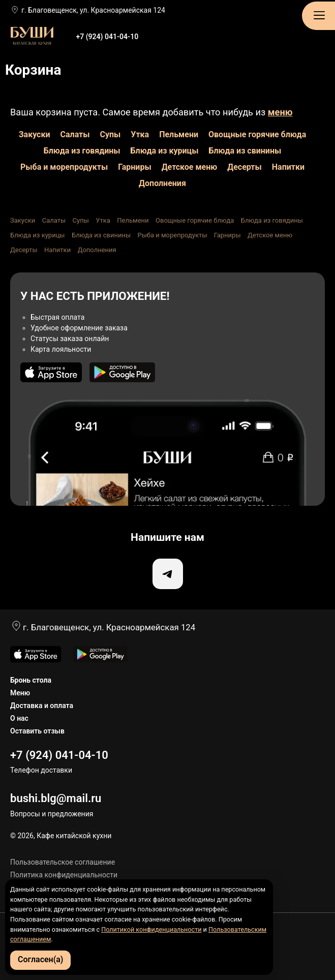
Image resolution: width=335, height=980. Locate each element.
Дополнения (162, 183)
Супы (110, 134)
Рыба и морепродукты (64, 167)
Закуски (35, 134)
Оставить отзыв (37, 731)
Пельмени (179, 134)
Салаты (75, 134)
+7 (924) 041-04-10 (107, 37)
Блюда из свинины (245, 151)
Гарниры (134, 167)
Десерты (245, 167)
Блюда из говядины (82, 151)
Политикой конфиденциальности (151, 929)
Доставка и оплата (42, 706)
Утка (140, 134)
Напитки (288, 167)
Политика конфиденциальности (64, 875)
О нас (19, 718)
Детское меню (190, 167)
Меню (20, 693)
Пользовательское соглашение (63, 862)
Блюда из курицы (165, 151)
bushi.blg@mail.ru (56, 798)
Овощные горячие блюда (257, 134)
